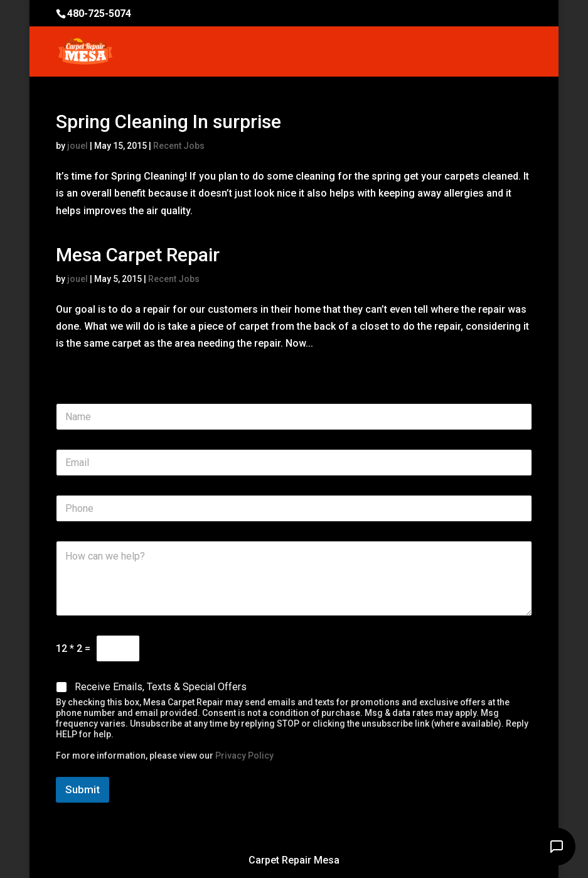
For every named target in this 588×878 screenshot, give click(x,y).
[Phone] (294, 508)
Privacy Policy (244, 756)
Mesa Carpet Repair (138, 255)
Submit (83, 789)
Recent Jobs (179, 146)
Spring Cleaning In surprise (168, 122)
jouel (78, 146)
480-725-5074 (99, 14)
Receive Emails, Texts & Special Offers (161, 687)
